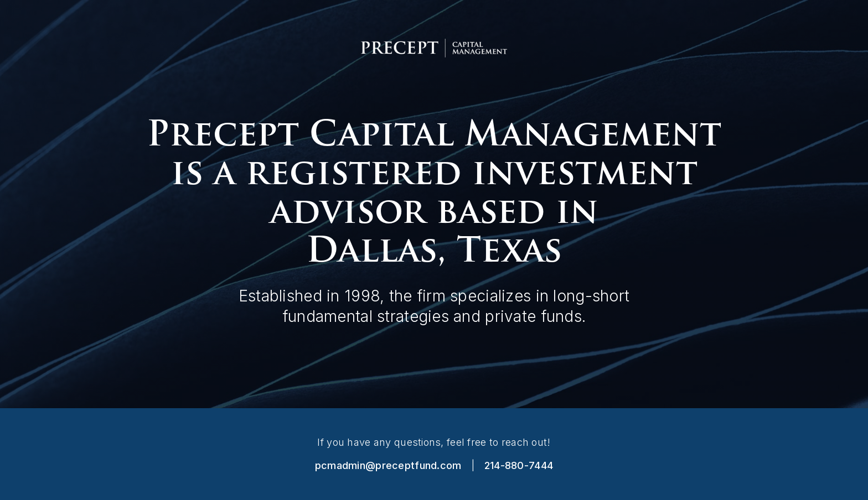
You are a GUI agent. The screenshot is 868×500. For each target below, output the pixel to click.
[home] (434, 48)
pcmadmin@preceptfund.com (388, 465)
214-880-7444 (519, 465)
